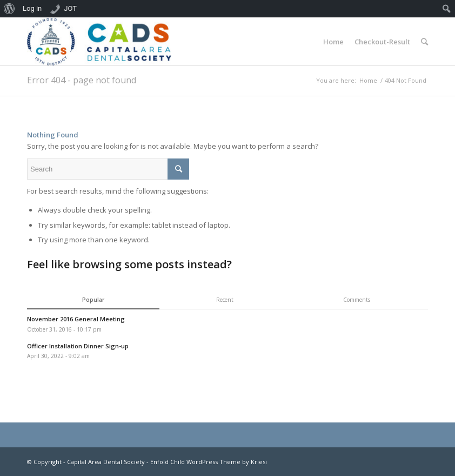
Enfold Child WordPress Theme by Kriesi (209, 462)
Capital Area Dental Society (106, 462)
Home (333, 42)
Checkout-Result (382, 42)
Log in (32, 8)
